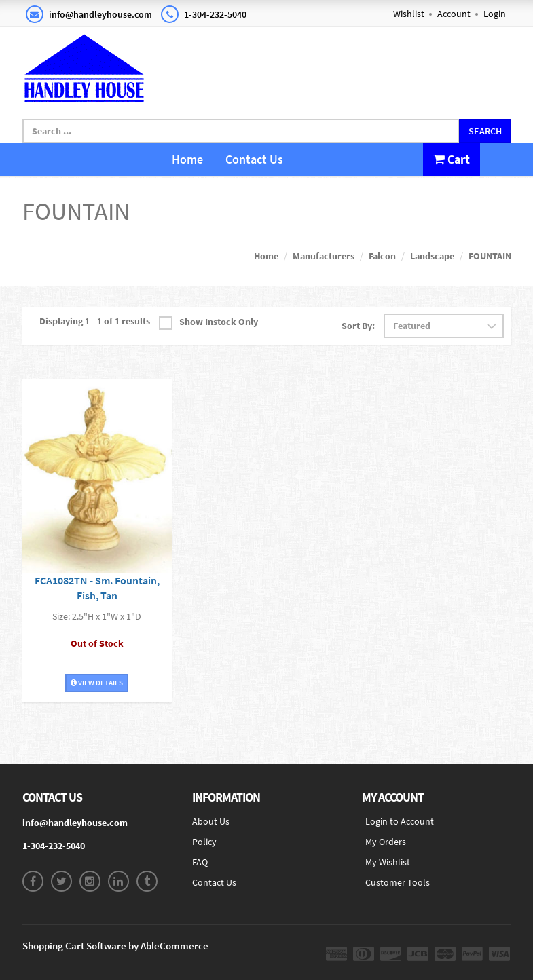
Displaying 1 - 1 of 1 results (95, 321)
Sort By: (358, 326)
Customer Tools (398, 882)
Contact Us (254, 159)
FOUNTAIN (490, 256)
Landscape (432, 256)
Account (454, 14)
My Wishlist (388, 862)
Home (187, 159)
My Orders (386, 842)
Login (495, 14)
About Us (211, 821)
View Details (97, 683)
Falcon (382, 256)
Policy (204, 842)
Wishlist (409, 14)
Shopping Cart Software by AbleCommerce (115, 946)
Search (485, 131)
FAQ (200, 862)
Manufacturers (324, 256)
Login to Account (400, 821)
